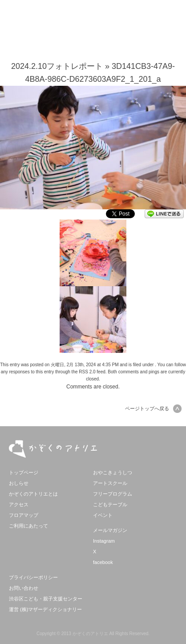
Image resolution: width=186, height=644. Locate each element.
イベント (103, 515)
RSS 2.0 (87, 372)
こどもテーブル (110, 504)
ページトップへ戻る (153, 408)
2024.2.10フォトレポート (57, 66)
